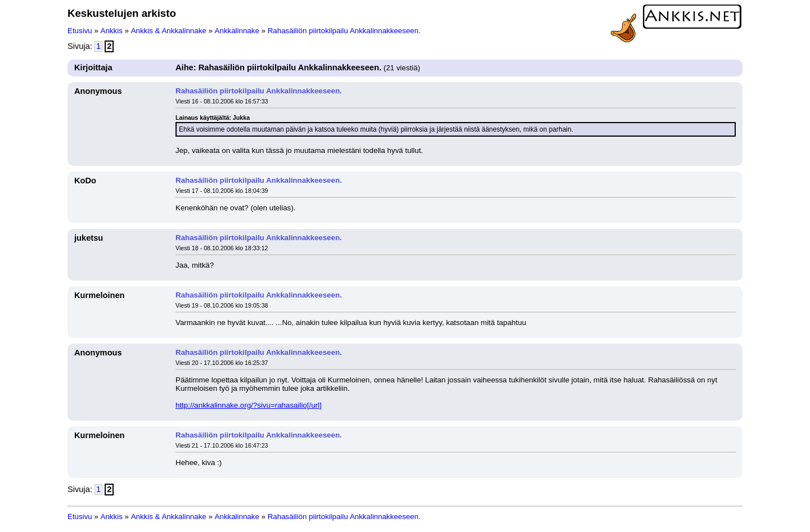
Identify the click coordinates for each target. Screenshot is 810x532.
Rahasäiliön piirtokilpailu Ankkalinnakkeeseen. (344, 31)
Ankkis (112, 31)
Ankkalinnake (237, 31)
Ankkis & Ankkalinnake (169, 31)
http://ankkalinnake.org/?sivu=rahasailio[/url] (249, 405)
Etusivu (80, 31)
